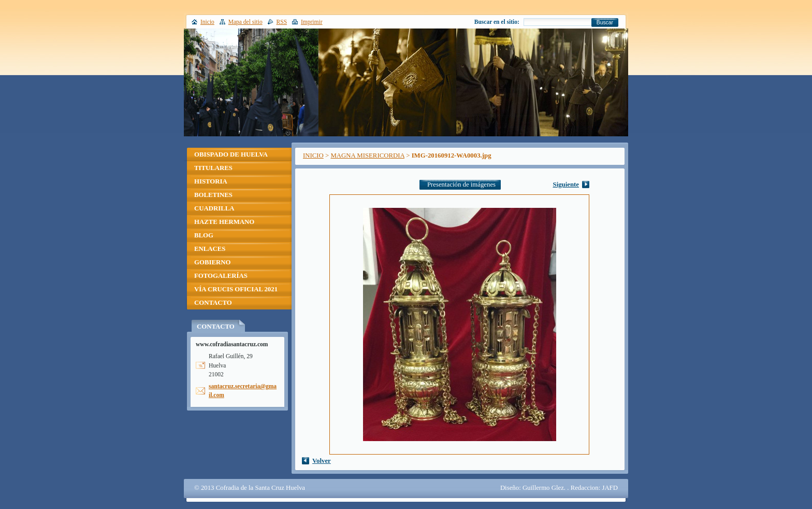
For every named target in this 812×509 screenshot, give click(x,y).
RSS (282, 22)
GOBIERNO (212, 262)
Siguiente (566, 185)
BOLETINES (213, 195)
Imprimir (312, 22)
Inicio (207, 22)
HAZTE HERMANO (224, 222)
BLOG (204, 235)
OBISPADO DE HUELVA (231, 154)
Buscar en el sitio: (497, 22)
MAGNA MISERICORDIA (367, 155)
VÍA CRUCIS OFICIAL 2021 (236, 289)
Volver (322, 461)
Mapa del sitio (245, 22)
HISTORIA (211, 181)
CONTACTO (213, 303)
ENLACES (210, 249)
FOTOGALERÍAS (221, 276)
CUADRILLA (214, 208)
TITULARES (213, 168)
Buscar (605, 23)
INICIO (313, 155)
